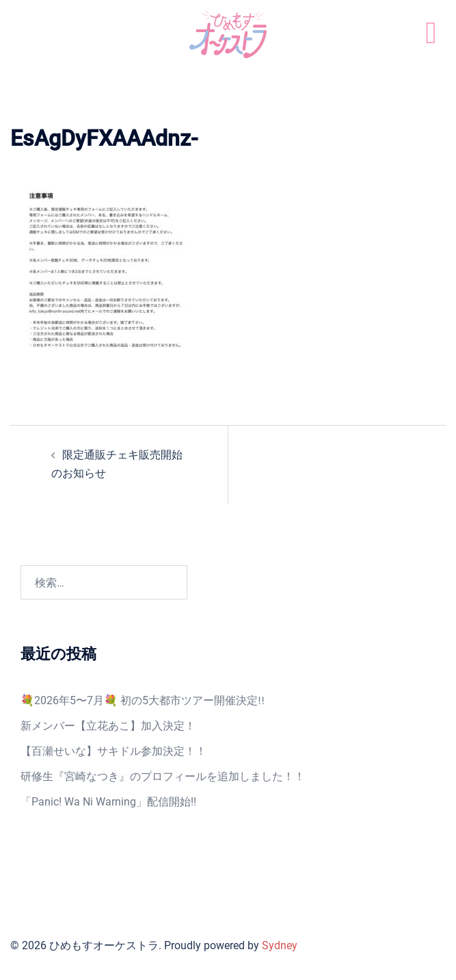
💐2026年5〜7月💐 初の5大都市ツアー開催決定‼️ (143, 700)
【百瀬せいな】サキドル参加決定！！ (113, 751)
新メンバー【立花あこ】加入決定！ (108, 726)
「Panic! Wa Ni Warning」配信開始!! (108, 802)
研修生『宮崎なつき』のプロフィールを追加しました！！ (163, 776)
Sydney (280, 945)
